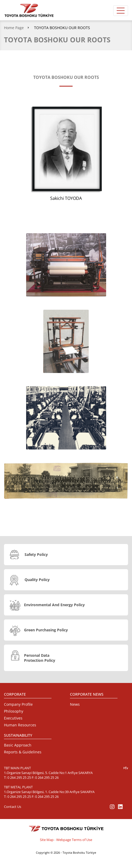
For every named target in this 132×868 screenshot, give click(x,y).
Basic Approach (18, 745)
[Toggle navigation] (121, 11)
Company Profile (18, 704)
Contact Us (13, 807)
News (75, 704)
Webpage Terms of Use (74, 840)
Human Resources (20, 725)
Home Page (14, 28)
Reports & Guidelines (23, 752)
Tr (126, 768)
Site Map (47, 840)
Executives (13, 718)
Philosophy (14, 711)
